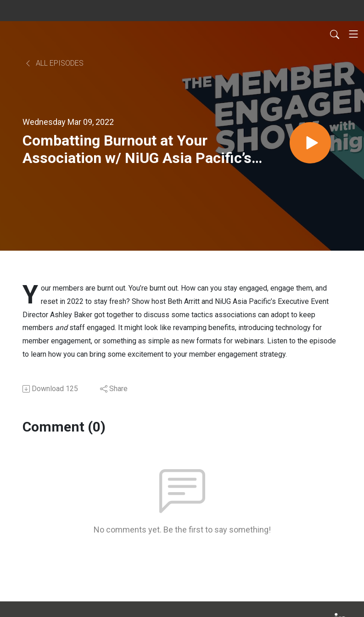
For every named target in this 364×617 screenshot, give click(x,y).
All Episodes (54, 63)
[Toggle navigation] (353, 34)
